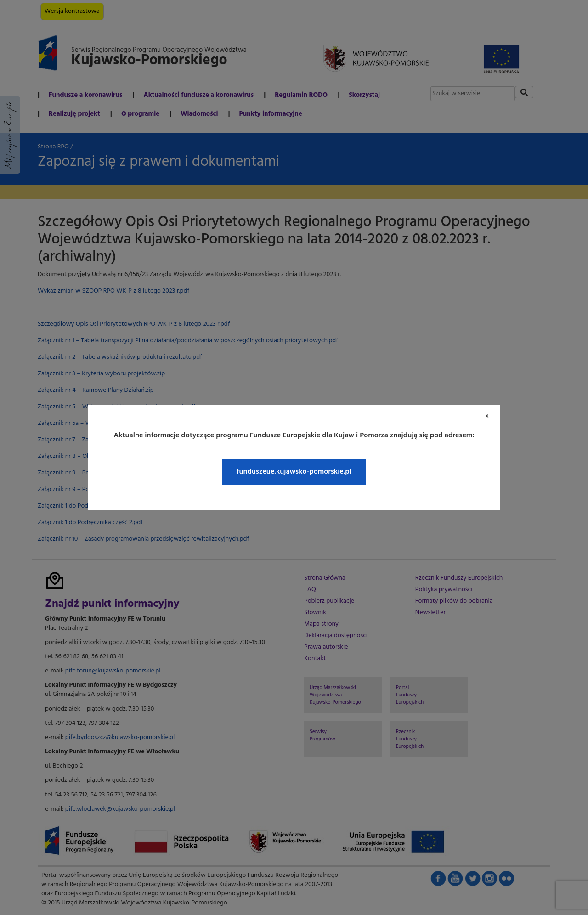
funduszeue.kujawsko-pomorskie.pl (294, 472)
